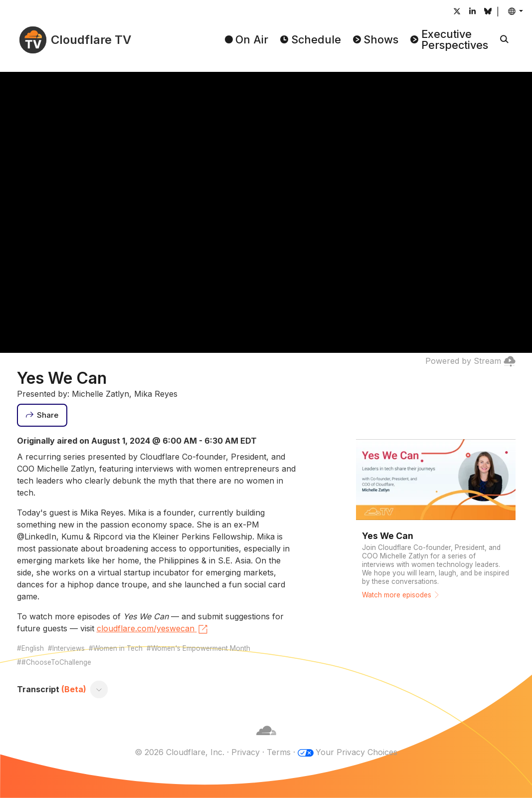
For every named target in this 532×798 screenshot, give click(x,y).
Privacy (246, 752)
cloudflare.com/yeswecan (153, 629)
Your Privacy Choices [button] (356, 752)
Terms (279, 752)
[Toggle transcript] (99, 689)
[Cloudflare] (266, 740)
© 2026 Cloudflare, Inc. (179, 752)
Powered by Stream (470, 361)
